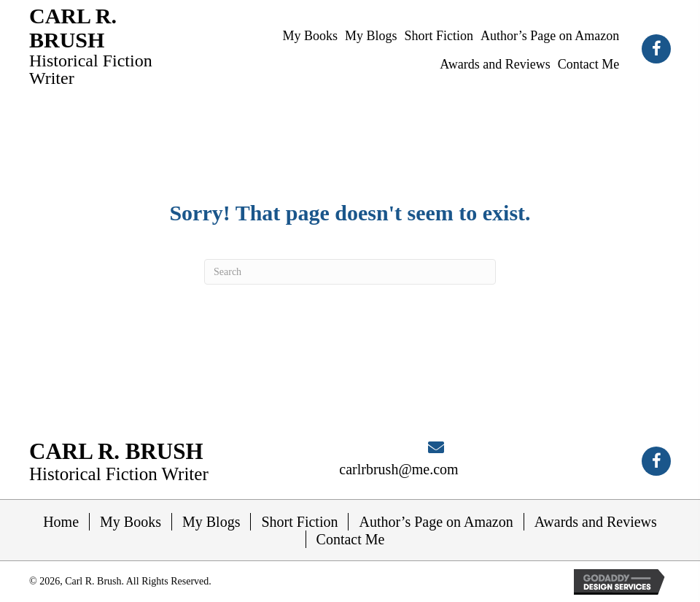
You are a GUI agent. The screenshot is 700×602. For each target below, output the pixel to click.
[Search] (350, 272)
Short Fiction (299, 522)
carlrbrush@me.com (398, 469)
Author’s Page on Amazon (436, 522)
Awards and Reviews (596, 522)
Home (61, 522)
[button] (656, 49)
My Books (131, 522)
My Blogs (211, 522)
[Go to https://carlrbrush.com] (96, 45)
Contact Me (351, 539)
